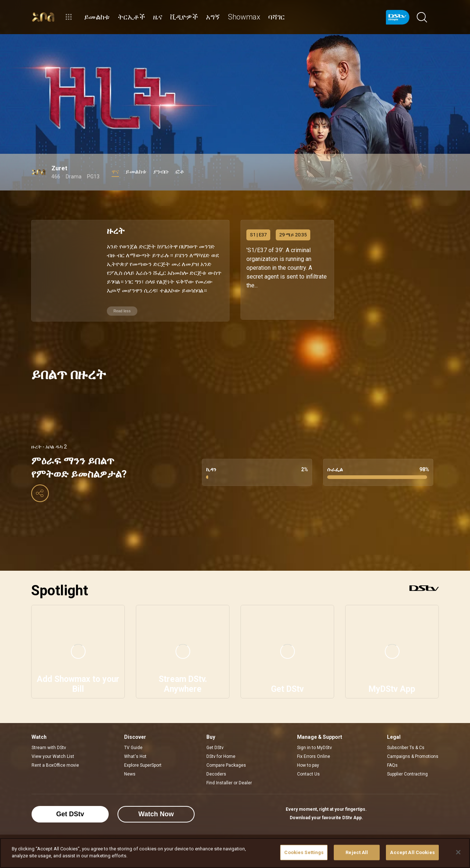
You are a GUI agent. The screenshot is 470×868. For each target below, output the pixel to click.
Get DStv (215, 746)
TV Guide (133, 746)
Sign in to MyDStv (314, 746)
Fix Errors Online (314, 755)
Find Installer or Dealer (229, 781)
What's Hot (135, 755)
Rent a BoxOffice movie (55, 763)
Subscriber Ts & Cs (406, 746)
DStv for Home (221, 755)
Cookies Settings (304, 852)
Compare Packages (226, 763)
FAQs (392, 763)
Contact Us (308, 772)
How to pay (308, 763)
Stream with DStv (49, 746)
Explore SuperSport (143, 763)
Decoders (216, 772)
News (130, 772)
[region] (235, 853)
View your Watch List (53, 755)
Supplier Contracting (407, 772)
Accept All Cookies (412, 852)
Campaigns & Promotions (413, 755)
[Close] (458, 852)
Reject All (357, 852)
